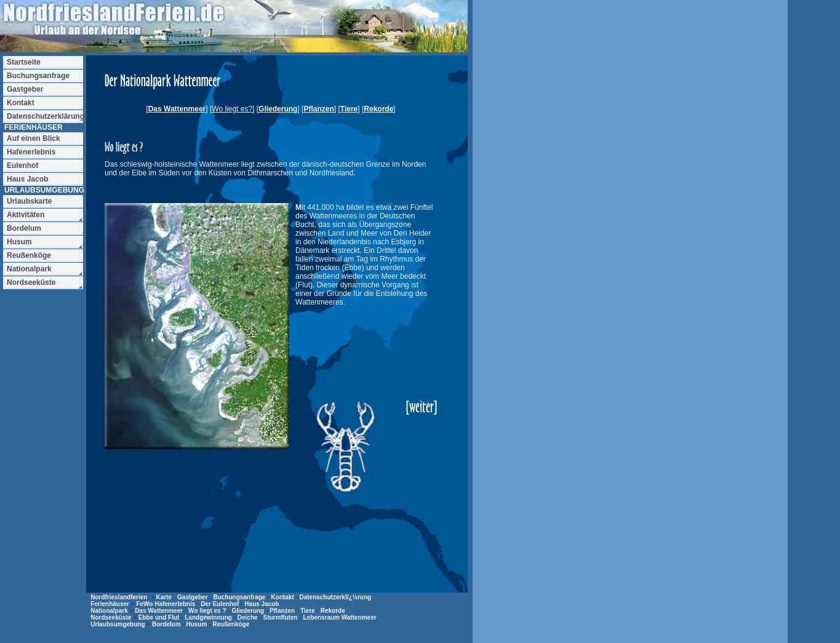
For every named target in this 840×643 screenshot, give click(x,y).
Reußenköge (231, 624)
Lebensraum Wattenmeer (339, 617)
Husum (196, 624)
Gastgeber (192, 597)
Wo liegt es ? (207, 611)
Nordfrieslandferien (119, 597)
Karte (164, 597)
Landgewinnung (208, 617)
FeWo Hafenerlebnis (166, 604)
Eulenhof (22, 166)
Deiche (248, 617)
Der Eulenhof (220, 604)
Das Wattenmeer (177, 109)
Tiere (349, 109)
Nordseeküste (111, 617)
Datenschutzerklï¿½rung (335, 597)
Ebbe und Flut (159, 617)
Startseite (24, 62)
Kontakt (282, 597)
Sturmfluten (280, 617)
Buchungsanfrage (239, 597)
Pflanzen (318, 109)
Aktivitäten (26, 215)
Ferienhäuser (110, 604)
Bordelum (166, 624)
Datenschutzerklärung (45, 116)
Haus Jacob (262, 604)
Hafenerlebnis (31, 152)
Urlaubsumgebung (118, 624)
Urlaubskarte (29, 201)
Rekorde (378, 109)
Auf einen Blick (34, 138)
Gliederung (278, 109)
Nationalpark (109, 611)
